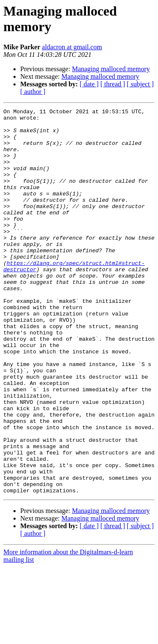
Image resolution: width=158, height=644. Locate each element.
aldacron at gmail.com (72, 47)
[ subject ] (140, 84)
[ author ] (33, 92)
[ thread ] (113, 84)
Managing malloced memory (111, 69)
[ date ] (89, 84)
